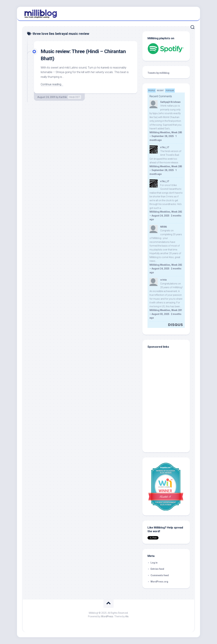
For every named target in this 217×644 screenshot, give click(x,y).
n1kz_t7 (165, 147)
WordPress (107, 616)
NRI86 (164, 227)
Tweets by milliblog (158, 73)
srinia (163, 280)
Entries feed (157, 569)
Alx (127, 616)
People (152, 91)
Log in (154, 563)
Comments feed (160, 575)
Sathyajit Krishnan (170, 102)
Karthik (63, 97)
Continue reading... (52, 84)
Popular (170, 91)
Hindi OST (75, 97)
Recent (160, 91)
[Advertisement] (169, 424)
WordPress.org (159, 582)
